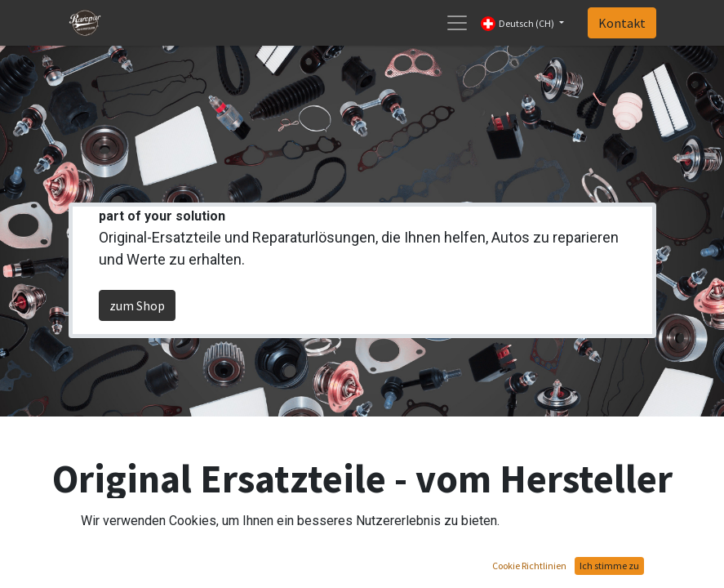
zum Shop (137, 305)
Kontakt (622, 23)
